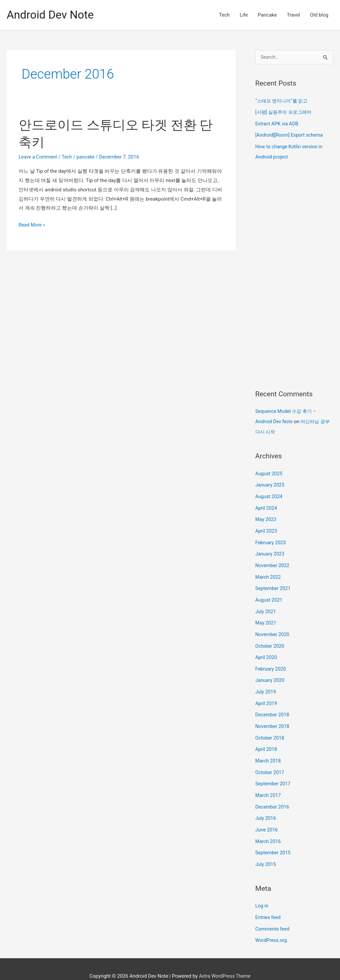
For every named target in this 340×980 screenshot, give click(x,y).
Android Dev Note (52, 15)
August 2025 (269, 471)
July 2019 (266, 684)
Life (244, 15)
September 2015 (274, 840)
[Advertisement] (294, 274)
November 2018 (273, 717)
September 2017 (274, 773)
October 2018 (270, 729)
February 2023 (271, 538)
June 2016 (267, 818)
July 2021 (266, 606)
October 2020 (270, 639)
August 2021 (269, 594)
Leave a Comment (39, 157)
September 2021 (274, 583)
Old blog (319, 15)
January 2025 (270, 482)
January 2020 (270, 673)
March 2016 (269, 829)
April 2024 (267, 505)
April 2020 (267, 650)
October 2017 (270, 762)
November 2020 (273, 628)
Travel (294, 15)
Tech (224, 15)
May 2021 (266, 617)
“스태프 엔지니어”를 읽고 (283, 101)
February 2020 (271, 661)
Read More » (32, 225)
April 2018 (267, 740)
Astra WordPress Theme (225, 962)
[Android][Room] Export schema (290, 135)
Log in (262, 893)
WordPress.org (272, 927)
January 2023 (270, 550)
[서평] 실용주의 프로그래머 (285, 112)
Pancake (267, 15)
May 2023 (266, 516)
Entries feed (268, 904)
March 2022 (269, 572)
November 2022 (273, 561)
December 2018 (273, 706)
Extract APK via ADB (278, 123)
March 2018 (269, 751)
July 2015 (266, 852)
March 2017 (269, 785)
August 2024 (269, 493)
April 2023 (267, 527)
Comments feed (273, 915)
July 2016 (266, 807)
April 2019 (267, 695)
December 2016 (273, 796)
